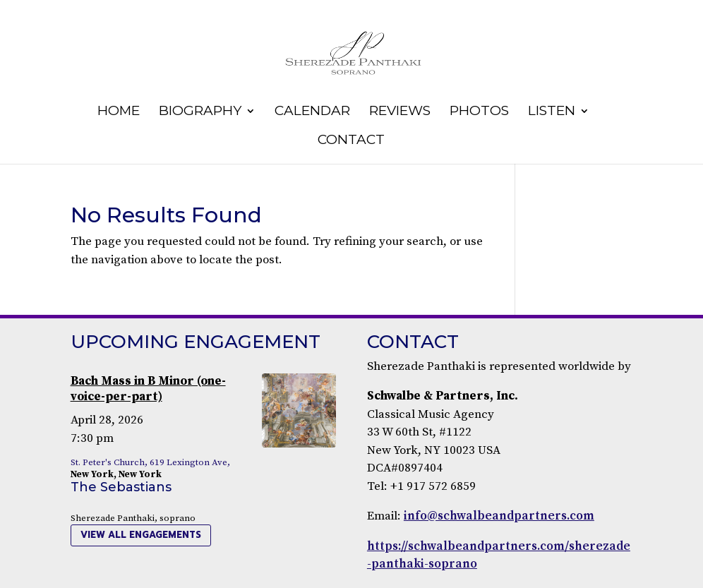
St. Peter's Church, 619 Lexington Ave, (150, 462)
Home (119, 112)
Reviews (400, 112)
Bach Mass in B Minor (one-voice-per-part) (148, 389)
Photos (479, 112)
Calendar (312, 112)
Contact (351, 141)
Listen (552, 112)
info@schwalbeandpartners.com (499, 516)
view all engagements (141, 535)
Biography (200, 112)
